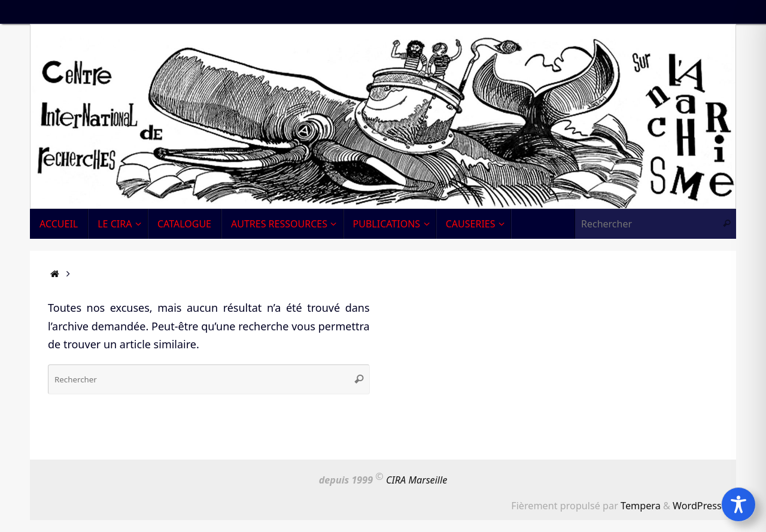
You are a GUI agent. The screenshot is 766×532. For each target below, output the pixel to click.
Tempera (641, 506)
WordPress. (698, 506)
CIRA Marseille (417, 480)
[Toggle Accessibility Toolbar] (738, 504)
